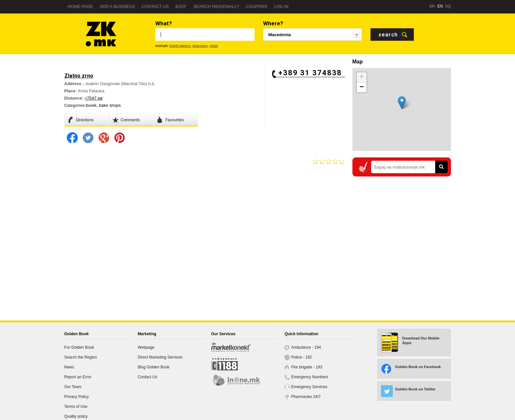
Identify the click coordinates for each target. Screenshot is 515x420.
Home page (80, 6)
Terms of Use (76, 407)
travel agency (180, 46)
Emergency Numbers (310, 377)
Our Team (73, 387)
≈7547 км (94, 98)
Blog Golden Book (154, 367)
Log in (281, 6)
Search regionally (216, 6)
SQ (448, 6)
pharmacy (200, 46)
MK (432, 6)
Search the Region (81, 357)
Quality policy (76, 416)
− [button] (361, 87)
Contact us (155, 6)
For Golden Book (79, 347)
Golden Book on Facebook (418, 367)
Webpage (146, 347)
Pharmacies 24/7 (306, 397)
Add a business (117, 6)
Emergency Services (309, 387)
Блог (181, 6)
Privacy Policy (77, 397)
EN (440, 6)
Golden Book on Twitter (415, 389)
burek (91, 105)
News (69, 367)
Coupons (257, 6)
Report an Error (78, 377)
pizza (214, 46)
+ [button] (361, 77)
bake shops (110, 105)
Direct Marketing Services (160, 357)
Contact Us (147, 377)
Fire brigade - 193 (307, 367)
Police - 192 (301, 357)
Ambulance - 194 (306, 347)
